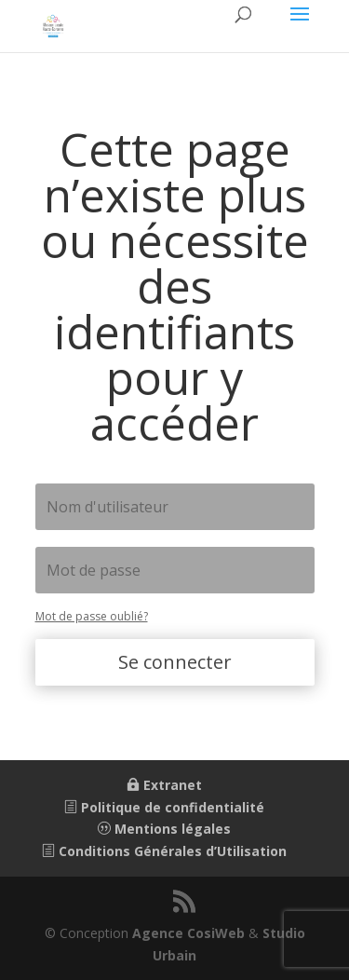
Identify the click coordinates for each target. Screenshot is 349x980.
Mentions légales (164, 829)
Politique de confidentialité (164, 807)
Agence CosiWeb (188, 933)
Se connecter (175, 662)
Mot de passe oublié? (92, 616)
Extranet (164, 785)
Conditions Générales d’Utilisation (164, 851)
